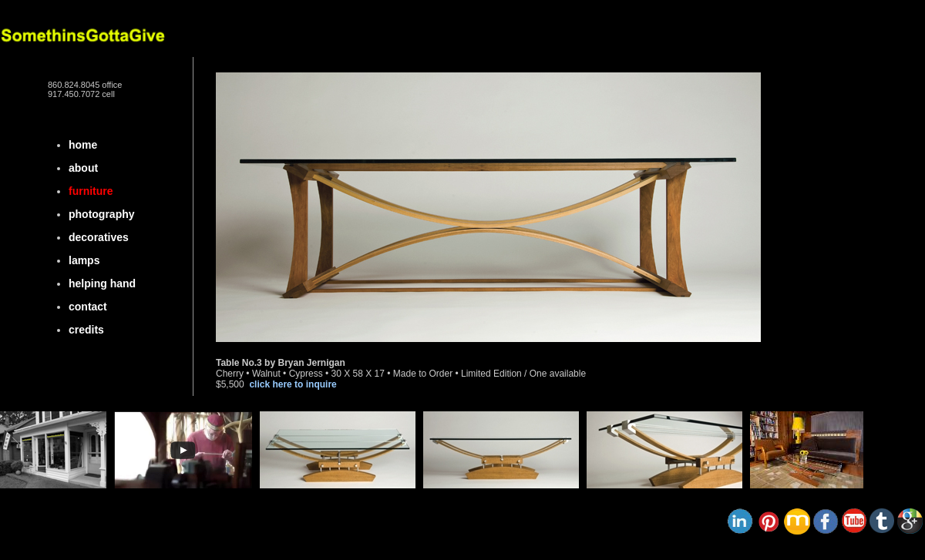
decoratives (99, 237)
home (83, 145)
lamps (84, 260)
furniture (91, 191)
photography (102, 214)
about (83, 168)
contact (88, 307)
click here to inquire (293, 384)
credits (86, 330)
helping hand (102, 283)
